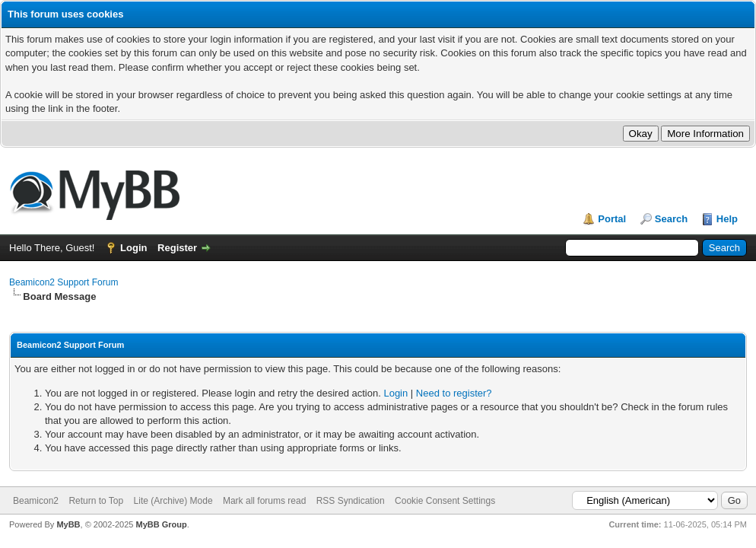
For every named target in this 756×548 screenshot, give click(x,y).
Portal (612, 219)
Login (133, 248)
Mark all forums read (264, 501)
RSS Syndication (351, 501)
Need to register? (454, 393)
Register (177, 248)
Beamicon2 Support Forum (64, 282)
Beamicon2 (36, 501)
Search (671, 219)
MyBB (68, 524)
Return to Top (96, 501)
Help (727, 219)
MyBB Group (161, 524)
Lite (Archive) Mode (173, 501)
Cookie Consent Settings (445, 501)
